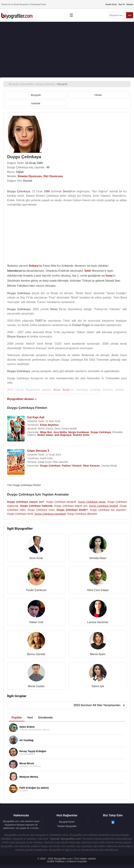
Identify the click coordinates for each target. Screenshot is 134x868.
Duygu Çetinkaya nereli (20, 514)
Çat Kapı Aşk (36, 417)
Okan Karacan (91, 466)
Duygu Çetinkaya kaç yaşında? (108, 510)
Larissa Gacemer (98, 622)
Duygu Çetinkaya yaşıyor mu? (26, 502)
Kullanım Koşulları (77, 861)
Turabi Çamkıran (36, 590)
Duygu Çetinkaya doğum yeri (71, 506)
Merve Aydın (98, 654)
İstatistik (36, 103)
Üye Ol (122, 4)
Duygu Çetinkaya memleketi (50, 514)
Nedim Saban (45, 435)
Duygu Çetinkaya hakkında (36, 506)
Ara (130, 15)
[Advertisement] (67, 50)
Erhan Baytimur (49, 425)
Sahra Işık (98, 686)
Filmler (98, 95)
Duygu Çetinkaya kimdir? (72, 510)
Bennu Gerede (36, 654)
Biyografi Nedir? (67, 822)
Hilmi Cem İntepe (98, 590)
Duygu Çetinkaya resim (41, 510)
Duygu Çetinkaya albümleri (82, 514)
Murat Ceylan (36, 686)
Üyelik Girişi (111, 4)
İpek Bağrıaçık (63, 435)
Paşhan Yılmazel (72, 466)
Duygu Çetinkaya (101, 432)
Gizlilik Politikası (56, 861)
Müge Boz (46, 432)
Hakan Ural (36, 622)
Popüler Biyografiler (67, 826)
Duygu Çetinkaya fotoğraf (103, 506)
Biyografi (36, 95)
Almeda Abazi (98, 558)
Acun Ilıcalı (36, 558)
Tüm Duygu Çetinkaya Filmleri (24, 485)
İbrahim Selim (81, 435)
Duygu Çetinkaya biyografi (61, 502)
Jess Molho (60, 432)
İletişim (130, 4)
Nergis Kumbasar (79, 432)
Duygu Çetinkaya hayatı (92, 502)
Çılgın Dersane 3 (38, 451)
